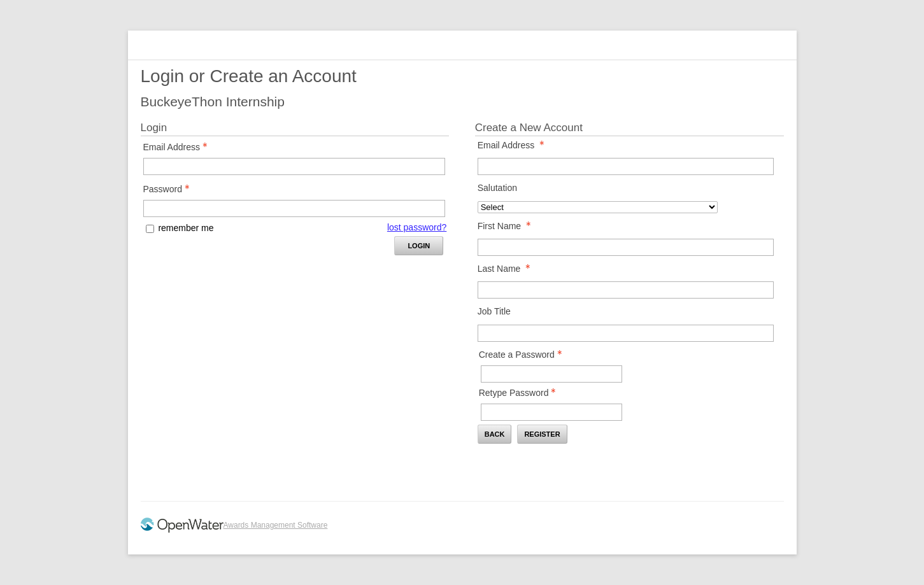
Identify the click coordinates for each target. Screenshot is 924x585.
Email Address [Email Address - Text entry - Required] (179, 147)
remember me (186, 228)
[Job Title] (626, 333)
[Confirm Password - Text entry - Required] (551, 412)
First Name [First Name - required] (508, 226)
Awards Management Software (276, 525)
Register (542, 434)
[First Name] (626, 247)
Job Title (494, 311)
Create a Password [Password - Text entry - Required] (524, 355)
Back (495, 434)
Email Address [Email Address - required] (515, 145)
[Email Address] (626, 166)
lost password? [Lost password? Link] (417, 227)
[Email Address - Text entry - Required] (294, 166)
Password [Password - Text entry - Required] (170, 189)
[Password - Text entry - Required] (294, 208)
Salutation (497, 188)
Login (419, 246)
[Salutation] (598, 207)
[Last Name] (626, 290)
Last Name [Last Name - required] (508, 269)
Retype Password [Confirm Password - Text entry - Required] (521, 393)
